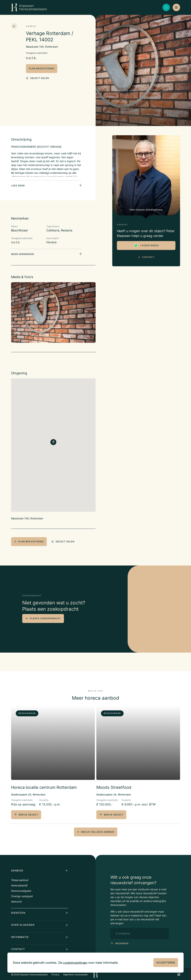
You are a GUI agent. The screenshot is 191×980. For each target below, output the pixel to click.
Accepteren (166, 962)
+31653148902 (146, 246)
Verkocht (16, 900)
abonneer (122, 942)
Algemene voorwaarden (75, 973)
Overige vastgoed (22, 895)
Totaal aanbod (20, 879)
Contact (146, 257)
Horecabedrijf (19, 884)
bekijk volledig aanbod (96, 831)
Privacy (55, 973)
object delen (38, 77)
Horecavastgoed (21, 889)
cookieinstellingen (76, 963)
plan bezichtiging (42, 68)
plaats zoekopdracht (45, 617)
